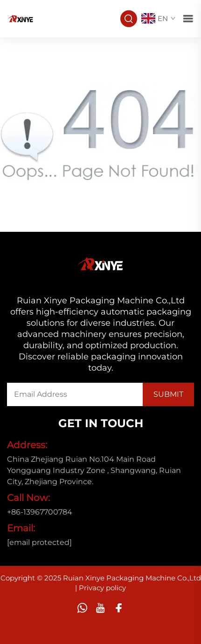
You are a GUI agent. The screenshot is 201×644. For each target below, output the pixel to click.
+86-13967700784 (40, 512)
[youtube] (100, 608)
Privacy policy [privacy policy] (102, 588)
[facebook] (119, 608)
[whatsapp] (82, 608)
